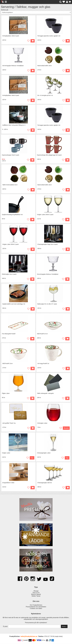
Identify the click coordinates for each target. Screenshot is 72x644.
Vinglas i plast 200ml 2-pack (45, 215)
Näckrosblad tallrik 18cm (45, 66)
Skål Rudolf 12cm (7, 364)
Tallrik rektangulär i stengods (45, 394)
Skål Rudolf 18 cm (42, 334)
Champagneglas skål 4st (45, 483)
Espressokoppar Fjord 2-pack (11, 155)
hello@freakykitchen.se (29, 637)
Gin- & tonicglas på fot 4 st (45, 95)
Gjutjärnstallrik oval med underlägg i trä (14, 304)
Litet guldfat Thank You (9, 423)
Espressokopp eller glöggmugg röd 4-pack (49, 155)
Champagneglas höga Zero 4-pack (48, 244)
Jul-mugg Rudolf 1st (43, 364)
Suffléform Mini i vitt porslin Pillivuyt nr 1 (14, 125)
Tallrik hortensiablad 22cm (10, 185)
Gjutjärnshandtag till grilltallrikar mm (12, 215)
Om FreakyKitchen (36, 605)
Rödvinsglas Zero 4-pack (9, 274)
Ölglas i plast (6, 394)
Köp (68, 71)
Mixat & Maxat (36, 595)
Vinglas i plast (6, 453)
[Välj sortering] (36, 12)
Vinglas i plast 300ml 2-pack (10, 244)
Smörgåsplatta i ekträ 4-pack (11, 36)
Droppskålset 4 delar (8, 483)
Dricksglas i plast (42, 423)
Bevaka (66, 428)
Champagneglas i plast (44, 453)
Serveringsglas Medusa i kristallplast (13, 66)
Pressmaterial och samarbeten (36, 607)
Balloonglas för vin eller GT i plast (47, 304)
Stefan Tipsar (36, 596)
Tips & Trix (36, 593)
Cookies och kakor (36, 609)
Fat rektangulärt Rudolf (9, 334)
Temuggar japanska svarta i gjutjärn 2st (49, 36)
